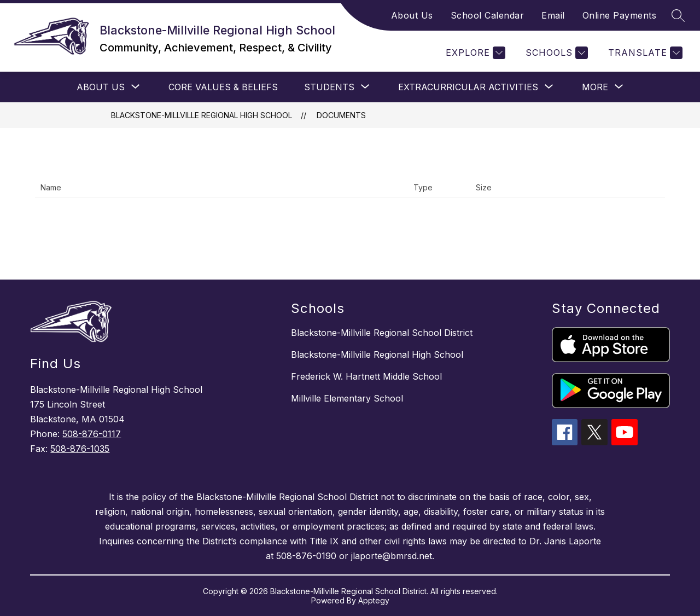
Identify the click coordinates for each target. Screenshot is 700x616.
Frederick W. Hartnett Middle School (366, 376)
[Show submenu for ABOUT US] (101, 87)
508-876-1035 (80, 449)
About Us (412, 15)
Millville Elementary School (347, 398)
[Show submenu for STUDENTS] (329, 87)
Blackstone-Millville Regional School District (382, 333)
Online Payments (620, 15)
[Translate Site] (644, 53)
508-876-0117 (92, 434)
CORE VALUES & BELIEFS (223, 87)
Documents (341, 115)
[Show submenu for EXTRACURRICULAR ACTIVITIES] (468, 87)
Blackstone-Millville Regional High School (202, 115)
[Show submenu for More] (595, 87)
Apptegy (374, 600)
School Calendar (488, 15)
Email (553, 15)
